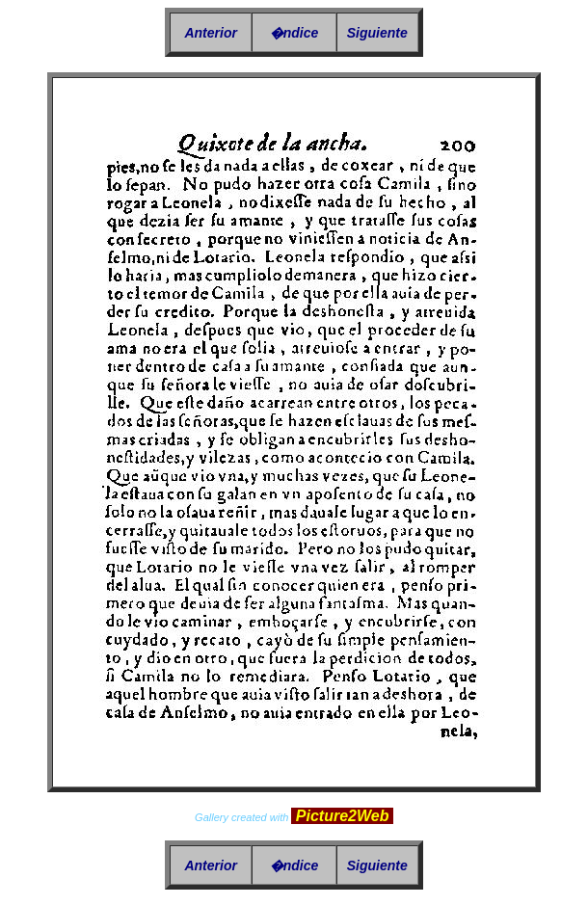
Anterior (210, 33)
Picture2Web (342, 816)
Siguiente (377, 33)
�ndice (294, 33)
